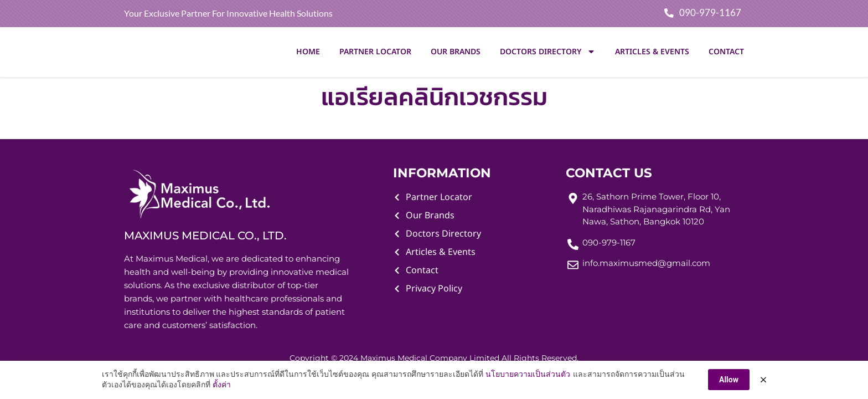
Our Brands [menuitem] (456, 53)
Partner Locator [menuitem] (375, 53)
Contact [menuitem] (726, 53)
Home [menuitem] (308, 53)
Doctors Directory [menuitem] (548, 53)
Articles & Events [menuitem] (652, 53)
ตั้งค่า (222, 385)
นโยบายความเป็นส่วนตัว (528, 374)
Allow (729, 380)
